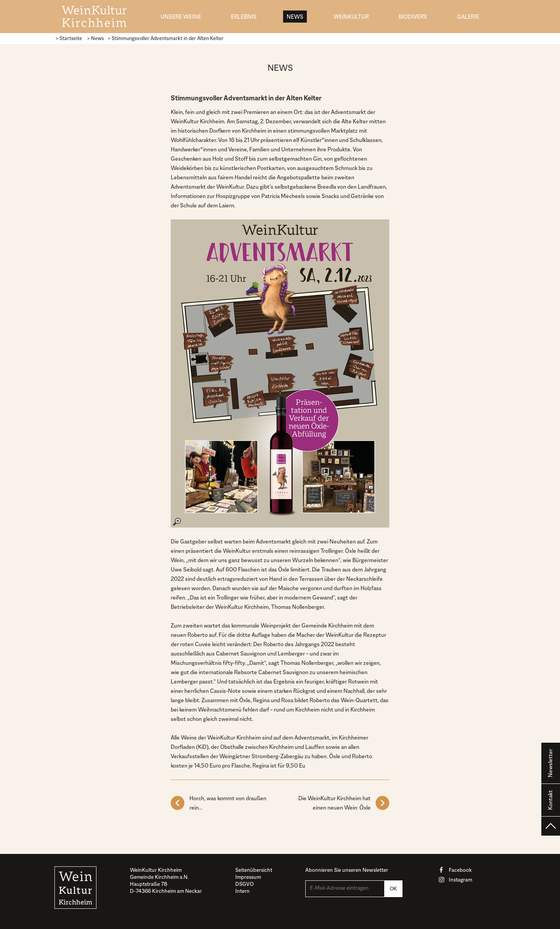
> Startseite (69, 38)
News (295, 17)
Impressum (248, 877)
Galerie (468, 17)
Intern (242, 891)
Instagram (460, 880)
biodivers (413, 17)
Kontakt (550, 800)
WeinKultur (351, 17)
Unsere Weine (181, 17)
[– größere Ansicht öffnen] (280, 373)
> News (95, 38)
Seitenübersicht (254, 870)
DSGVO (244, 884)
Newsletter (550, 763)
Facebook (460, 870)
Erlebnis (244, 17)
